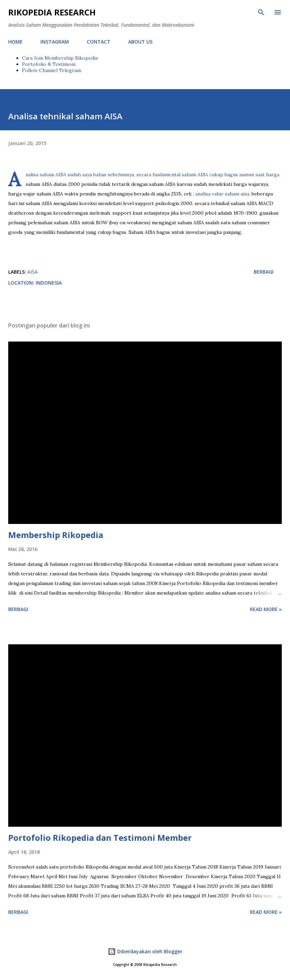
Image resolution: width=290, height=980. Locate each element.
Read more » (266, 609)
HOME (15, 42)
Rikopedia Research (52, 12)
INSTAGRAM (55, 42)
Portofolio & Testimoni (49, 64)
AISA (33, 272)
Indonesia (49, 283)
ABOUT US (140, 42)
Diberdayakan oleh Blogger (145, 951)
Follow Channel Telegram (51, 70)
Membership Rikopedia (56, 535)
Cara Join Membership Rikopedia (60, 58)
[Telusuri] (261, 12)
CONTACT (99, 42)
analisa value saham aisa (222, 194)
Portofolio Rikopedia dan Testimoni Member (100, 838)
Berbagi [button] (264, 272)
